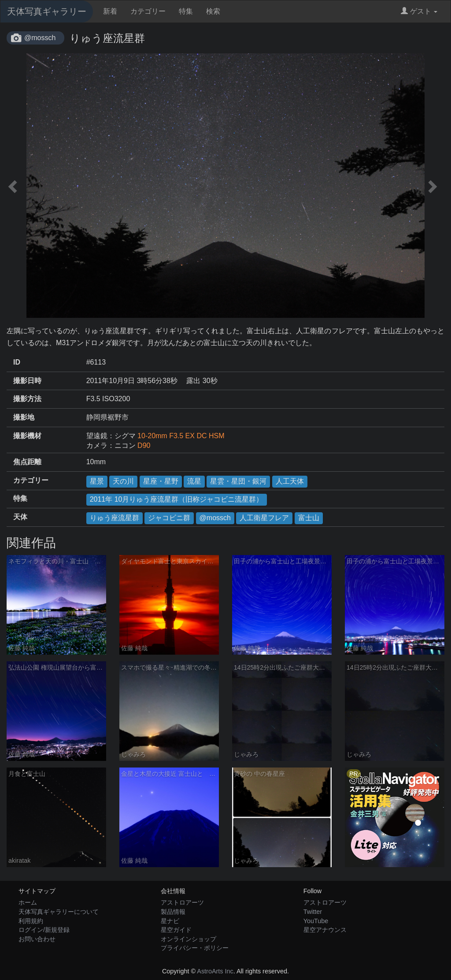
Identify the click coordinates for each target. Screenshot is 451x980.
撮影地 (24, 417)
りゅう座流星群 (115, 518)
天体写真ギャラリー (47, 11)
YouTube (316, 921)
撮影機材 (27, 436)
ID (17, 362)
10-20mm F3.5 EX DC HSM (181, 436)
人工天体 (290, 481)
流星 (194, 481)
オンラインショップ (189, 939)
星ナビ (170, 921)
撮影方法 (27, 399)
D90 (144, 445)
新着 (110, 11)
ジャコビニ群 (169, 518)
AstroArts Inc (215, 971)
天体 (20, 517)
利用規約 (31, 921)
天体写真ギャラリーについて (59, 912)
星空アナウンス (325, 930)
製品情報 (173, 912)
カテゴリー (148, 11)
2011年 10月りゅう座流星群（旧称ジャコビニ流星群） (177, 499)
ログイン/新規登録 (44, 930)
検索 (213, 11)
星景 (97, 481)
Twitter (313, 912)
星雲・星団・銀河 (238, 481)
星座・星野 (161, 481)
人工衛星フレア (264, 518)
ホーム (28, 902)
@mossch (40, 38)
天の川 (123, 481)
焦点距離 (27, 462)
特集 (186, 11)
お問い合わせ (37, 939)
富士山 (309, 518)
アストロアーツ (182, 902)
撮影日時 (27, 381)
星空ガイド (176, 930)
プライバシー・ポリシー (195, 948)
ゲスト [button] (419, 11)
